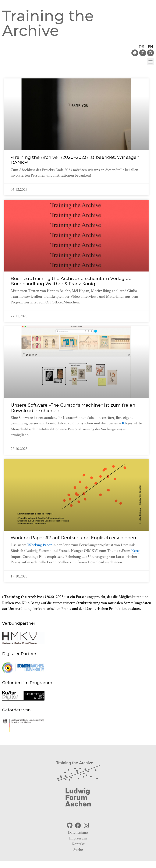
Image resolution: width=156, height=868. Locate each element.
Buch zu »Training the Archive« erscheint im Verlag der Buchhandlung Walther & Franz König (72, 281)
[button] (150, 62)
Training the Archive (48, 23)
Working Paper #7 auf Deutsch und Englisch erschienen (73, 538)
